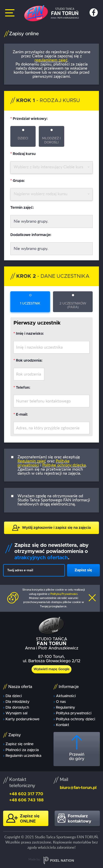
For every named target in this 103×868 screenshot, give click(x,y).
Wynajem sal (16, 713)
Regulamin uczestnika (23, 756)
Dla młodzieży (18, 702)
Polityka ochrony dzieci (75, 719)
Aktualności (66, 696)
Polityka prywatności (74, 713)
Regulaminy (66, 707)
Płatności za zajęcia (22, 750)
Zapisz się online (19, 744)
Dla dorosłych (17, 707)
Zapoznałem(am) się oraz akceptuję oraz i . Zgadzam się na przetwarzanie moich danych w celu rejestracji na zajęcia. (52, 465)
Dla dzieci (14, 696)
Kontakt (62, 725)
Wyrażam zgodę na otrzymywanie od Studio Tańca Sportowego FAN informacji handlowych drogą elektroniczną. (54, 500)
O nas (61, 702)
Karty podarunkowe (22, 719)
